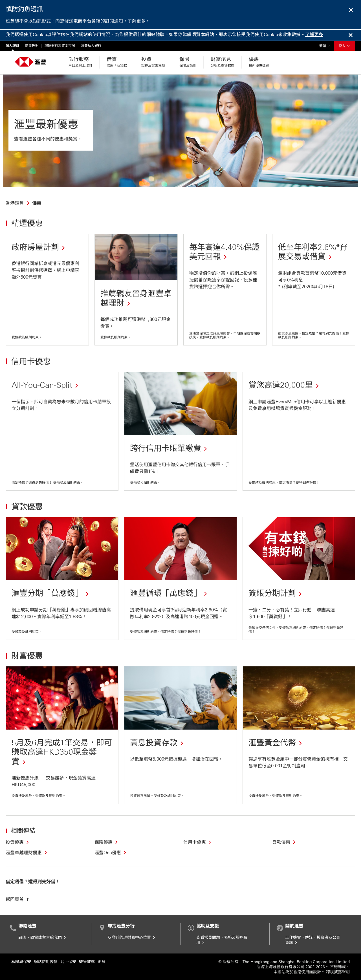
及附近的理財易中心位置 (132, 938)
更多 (102, 962)
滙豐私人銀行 (91, 46)
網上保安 (68, 962)
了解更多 (137, 21)
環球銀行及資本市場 (60, 46)
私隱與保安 (21, 962)
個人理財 (12, 46)
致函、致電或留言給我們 (43, 938)
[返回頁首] (18, 899)
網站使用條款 (46, 962)
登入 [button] (345, 46)
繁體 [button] (326, 44)
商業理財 (32, 46)
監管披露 (87, 962)
